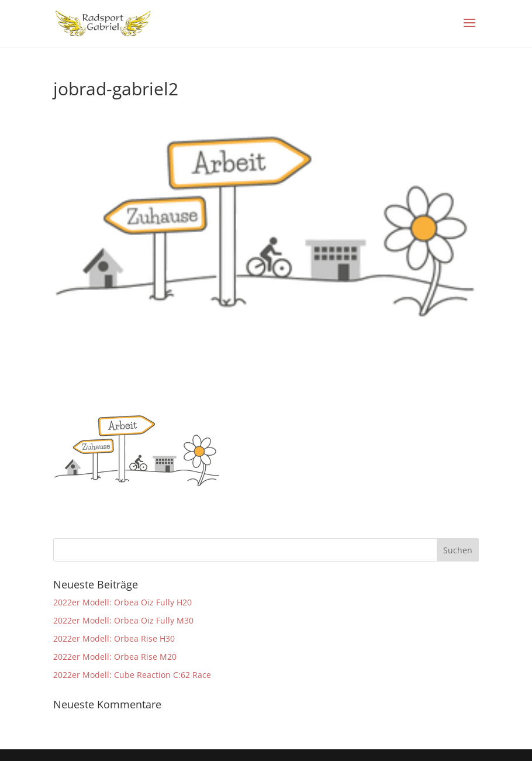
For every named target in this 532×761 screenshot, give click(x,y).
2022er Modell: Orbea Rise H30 (114, 638)
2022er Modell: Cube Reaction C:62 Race (132, 675)
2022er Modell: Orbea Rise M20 (115, 657)
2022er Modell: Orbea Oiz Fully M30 (123, 620)
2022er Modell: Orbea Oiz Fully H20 (122, 602)
